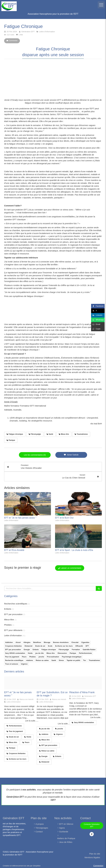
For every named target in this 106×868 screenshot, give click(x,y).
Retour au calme (42, 660)
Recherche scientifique (14, 660)
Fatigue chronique (49, 650)
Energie (27, 650)
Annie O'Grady (11, 402)
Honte (30, 653)
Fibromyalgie (64, 650)
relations (30, 660)
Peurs (24, 657)
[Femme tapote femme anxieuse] (53, 683)
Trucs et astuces (12, 664)
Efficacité (79, 646)
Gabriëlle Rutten (89, 650)
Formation (76, 650)
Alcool (18, 642)
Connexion (98, 866)
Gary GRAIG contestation (15, 653)
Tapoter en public (73, 660)
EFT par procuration (13, 614)
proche (41, 657)
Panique (73, 653)
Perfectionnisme (85, 653)
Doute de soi (40, 646)
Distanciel (29, 646)
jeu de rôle (39, 653)
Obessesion (62, 653)
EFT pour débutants (13, 630)
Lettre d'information (13, 635)
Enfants (8, 609)
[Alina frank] (86, 683)
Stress (61, 660)
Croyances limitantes (13, 646)
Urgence (24, 664)
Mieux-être (9, 620)
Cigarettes (85, 642)
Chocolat (75, 642)
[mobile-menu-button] (101, 5)
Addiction (9, 642)
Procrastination (53, 657)
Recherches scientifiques (16, 604)
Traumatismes (94, 660)
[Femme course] (20, 683)
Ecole (50, 646)
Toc (84, 660)
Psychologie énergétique (72, 657)
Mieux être (51, 653)
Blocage (47, 642)
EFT (87, 646)
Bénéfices (37, 642)
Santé (54, 660)
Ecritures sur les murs (64, 646)
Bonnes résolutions (61, 642)
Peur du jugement (12, 657)
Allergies (27, 642)
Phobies (8, 625)
